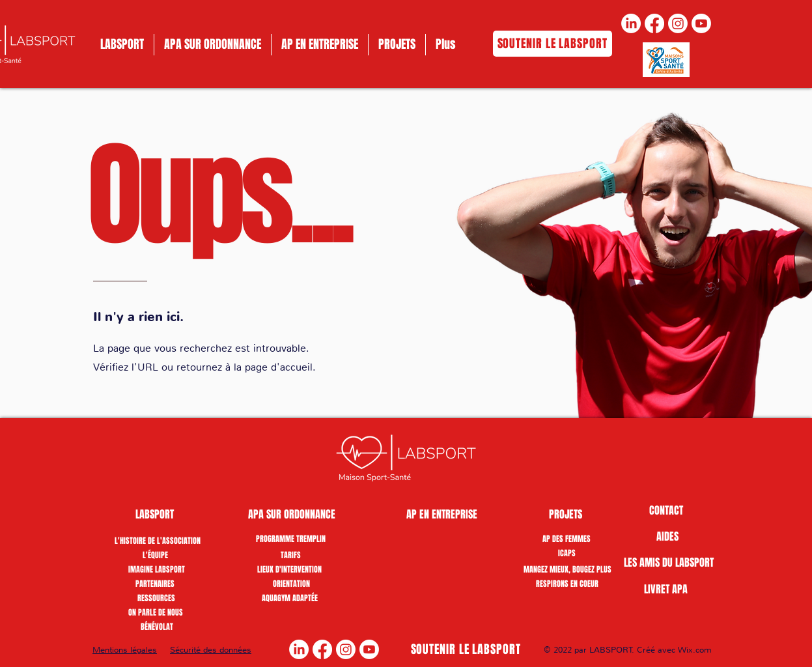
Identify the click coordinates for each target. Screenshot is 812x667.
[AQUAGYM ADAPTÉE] (290, 598)
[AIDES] (667, 537)
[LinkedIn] (631, 23)
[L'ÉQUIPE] (155, 555)
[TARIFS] (291, 555)
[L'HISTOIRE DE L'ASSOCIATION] (158, 541)
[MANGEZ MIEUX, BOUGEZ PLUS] (567, 569)
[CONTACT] (667, 511)
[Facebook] (654, 23)
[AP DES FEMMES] (567, 539)
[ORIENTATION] (291, 584)
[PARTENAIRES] (155, 584)
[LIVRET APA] (666, 589)
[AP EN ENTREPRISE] (442, 515)
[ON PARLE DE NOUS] (156, 612)
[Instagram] (678, 23)
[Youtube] (701, 23)
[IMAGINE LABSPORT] (157, 569)
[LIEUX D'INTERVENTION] (289, 569)
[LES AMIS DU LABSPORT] (669, 563)
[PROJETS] (567, 515)
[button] (155, 515)
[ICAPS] (567, 553)
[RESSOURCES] (156, 598)
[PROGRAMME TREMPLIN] (291, 539)
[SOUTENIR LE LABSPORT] (553, 44)
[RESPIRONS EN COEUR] (567, 584)
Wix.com (695, 650)
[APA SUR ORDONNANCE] (292, 515)
